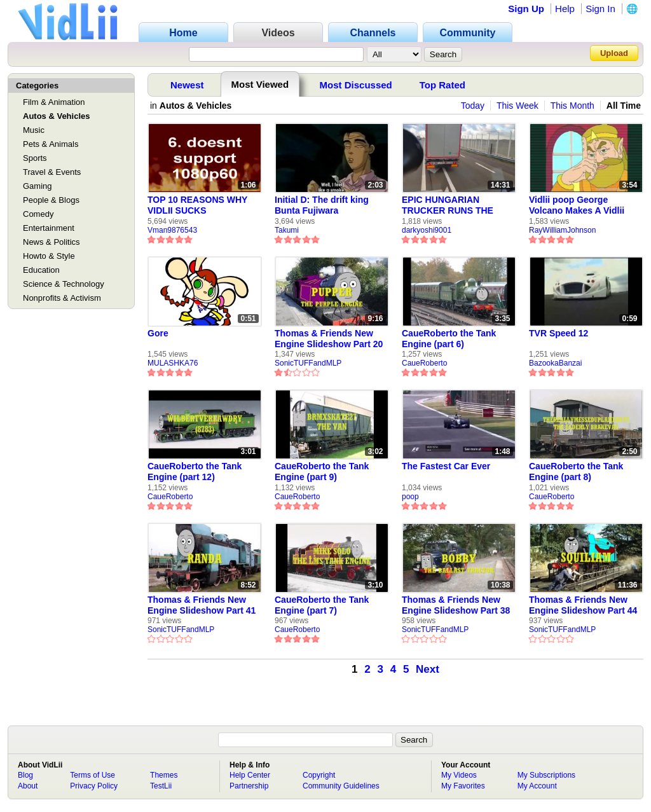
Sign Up (526, 9)
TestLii (161, 786)
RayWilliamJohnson (562, 230)
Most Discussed (356, 85)
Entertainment (49, 228)
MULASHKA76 (173, 363)
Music (34, 130)
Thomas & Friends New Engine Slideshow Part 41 (202, 605)
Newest (187, 85)
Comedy (38, 214)
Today (473, 106)
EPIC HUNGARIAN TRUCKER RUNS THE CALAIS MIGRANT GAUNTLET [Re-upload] (452, 205)
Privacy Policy (94, 786)
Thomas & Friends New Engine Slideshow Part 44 (583, 605)
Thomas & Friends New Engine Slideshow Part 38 (456, 605)
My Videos (459, 775)
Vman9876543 (172, 230)
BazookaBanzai (555, 363)
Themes (164, 775)
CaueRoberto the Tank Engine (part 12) (195, 471)
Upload (614, 53)
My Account (537, 786)
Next (428, 669)
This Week (517, 106)
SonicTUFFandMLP (308, 363)
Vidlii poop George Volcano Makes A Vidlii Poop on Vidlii (577, 205)
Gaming (38, 186)
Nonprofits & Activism (62, 298)
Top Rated (442, 85)
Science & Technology (64, 284)
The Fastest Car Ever (446, 466)
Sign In (600, 9)
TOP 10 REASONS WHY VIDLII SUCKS (197, 205)
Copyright (319, 775)
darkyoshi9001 (427, 230)
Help (565, 9)
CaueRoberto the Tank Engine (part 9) (322, 471)
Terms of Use (93, 775)
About (28, 786)
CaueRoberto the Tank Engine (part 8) (576, 471)
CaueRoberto (424, 363)
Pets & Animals (51, 144)
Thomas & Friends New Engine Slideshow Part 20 (329, 339)
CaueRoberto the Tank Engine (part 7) (322, 605)
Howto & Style (49, 256)
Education (41, 270)
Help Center (250, 775)
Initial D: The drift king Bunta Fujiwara (322, 205)
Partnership (249, 786)
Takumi (287, 230)
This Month (572, 106)
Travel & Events (52, 172)
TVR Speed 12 (558, 333)
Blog (25, 775)
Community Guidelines (341, 786)
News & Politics (51, 242)
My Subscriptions (546, 775)
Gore (158, 333)
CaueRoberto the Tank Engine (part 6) (449, 339)
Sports (35, 158)
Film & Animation (54, 102)
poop (410, 497)
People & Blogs (51, 200)
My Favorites (463, 786)
